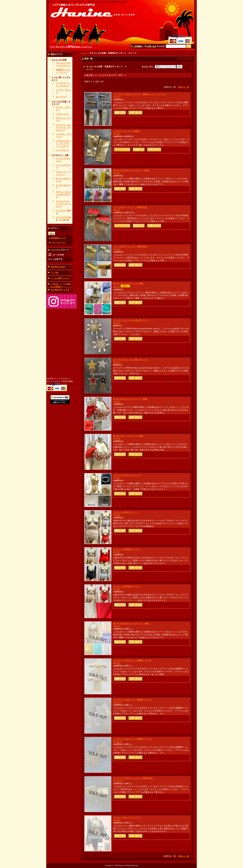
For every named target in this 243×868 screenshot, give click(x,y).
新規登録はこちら (58, 238)
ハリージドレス (62, 150)
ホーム (84, 53)
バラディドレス (62, 114)
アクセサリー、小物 (60, 155)
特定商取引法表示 (58, 267)
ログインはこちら (58, 242)
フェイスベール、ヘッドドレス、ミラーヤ (63, 204)
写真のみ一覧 (183, 87)
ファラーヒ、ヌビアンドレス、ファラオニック (63, 127)
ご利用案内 (138, 46)
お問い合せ (152, 46)
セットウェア (61, 97)
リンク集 (54, 272)
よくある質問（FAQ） (60, 278)
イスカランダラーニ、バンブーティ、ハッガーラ (63, 143)
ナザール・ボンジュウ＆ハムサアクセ (63, 195)
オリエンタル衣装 (59, 60)
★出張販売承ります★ (60, 290)
